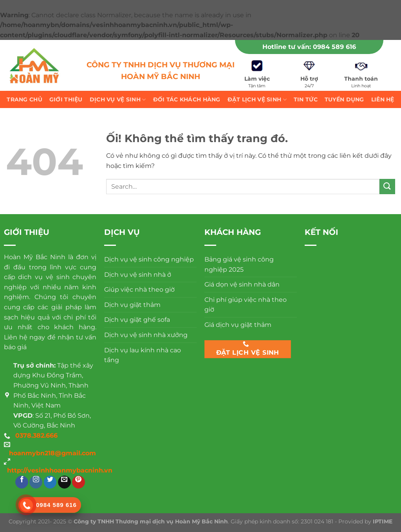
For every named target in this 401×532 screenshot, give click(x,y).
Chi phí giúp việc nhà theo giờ (246, 305)
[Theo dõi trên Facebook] (22, 482)
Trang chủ (24, 99)
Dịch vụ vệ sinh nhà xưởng (146, 335)
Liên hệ (383, 99)
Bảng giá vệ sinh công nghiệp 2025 (239, 264)
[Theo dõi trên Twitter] (50, 482)
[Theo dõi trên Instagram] (36, 482)
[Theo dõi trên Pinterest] (79, 482)
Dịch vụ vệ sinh (118, 100)
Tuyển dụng (344, 99)
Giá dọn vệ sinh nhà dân (242, 284)
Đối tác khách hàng (187, 99)
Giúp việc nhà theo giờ (139, 289)
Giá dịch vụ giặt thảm (238, 325)
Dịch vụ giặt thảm (132, 305)
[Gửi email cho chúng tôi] (64, 482)
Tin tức (306, 99)
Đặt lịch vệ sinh (257, 100)
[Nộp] (387, 187)
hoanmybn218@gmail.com (52, 453)
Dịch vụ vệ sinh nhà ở (138, 275)
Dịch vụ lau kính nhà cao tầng (143, 355)
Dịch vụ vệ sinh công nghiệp (149, 259)
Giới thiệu (66, 99)
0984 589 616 (334, 47)
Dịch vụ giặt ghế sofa (137, 320)
